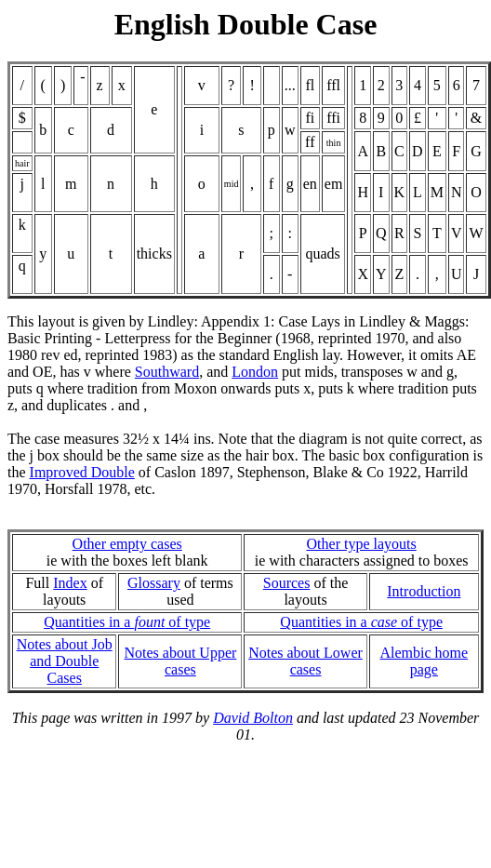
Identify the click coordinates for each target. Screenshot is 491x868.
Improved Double (82, 472)
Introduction (424, 591)
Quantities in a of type (127, 622)
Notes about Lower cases (305, 661)
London (255, 372)
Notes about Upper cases (180, 661)
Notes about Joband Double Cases (65, 661)
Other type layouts (362, 544)
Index (70, 583)
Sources (287, 583)
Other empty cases (127, 544)
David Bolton (253, 718)
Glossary (154, 583)
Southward (167, 372)
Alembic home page (425, 661)
